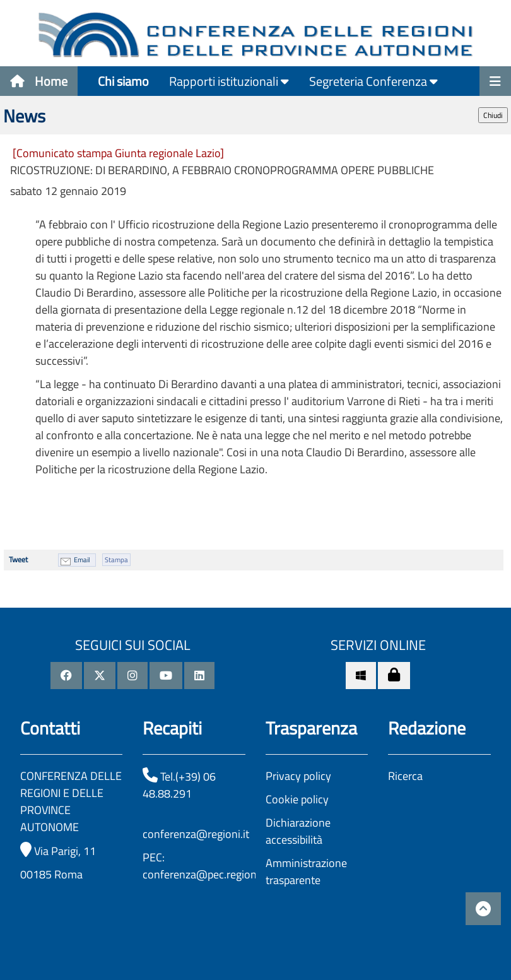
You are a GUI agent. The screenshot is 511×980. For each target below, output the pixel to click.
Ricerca (405, 776)
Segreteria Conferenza (373, 81)
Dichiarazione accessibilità (298, 831)
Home (39, 81)
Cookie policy (297, 799)
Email (82, 560)
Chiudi (493, 115)
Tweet (18, 559)
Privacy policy (298, 776)
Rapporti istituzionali (229, 81)
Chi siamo (123, 81)
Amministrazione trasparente (306, 871)
